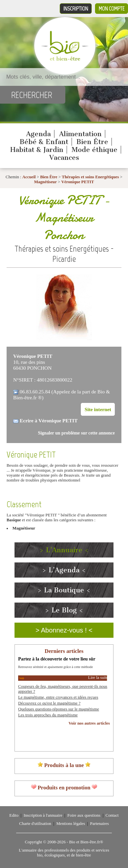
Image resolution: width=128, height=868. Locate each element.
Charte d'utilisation (35, 824)
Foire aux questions (84, 815)
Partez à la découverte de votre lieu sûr (57, 659)
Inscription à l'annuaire (43, 815)
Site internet (98, 409)
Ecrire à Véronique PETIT (49, 421)
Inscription (76, 9)
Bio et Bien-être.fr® (86, 842)
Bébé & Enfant (44, 142)
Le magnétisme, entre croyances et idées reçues (58, 697)
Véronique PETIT (78, 182)
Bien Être (92, 142)
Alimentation (80, 134)
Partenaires (99, 824)
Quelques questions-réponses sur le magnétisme (59, 709)
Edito (14, 815)
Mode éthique (95, 150)
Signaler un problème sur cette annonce (76, 433)
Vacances (64, 158)
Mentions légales (71, 824)
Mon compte (112, 9)
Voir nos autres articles (89, 723)
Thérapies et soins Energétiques (91, 177)
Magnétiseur (45, 182)
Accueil (29, 177)
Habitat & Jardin (37, 150)
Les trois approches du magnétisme (48, 715)
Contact (112, 815)
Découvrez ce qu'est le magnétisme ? (49, 703)
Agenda (38, 134)
